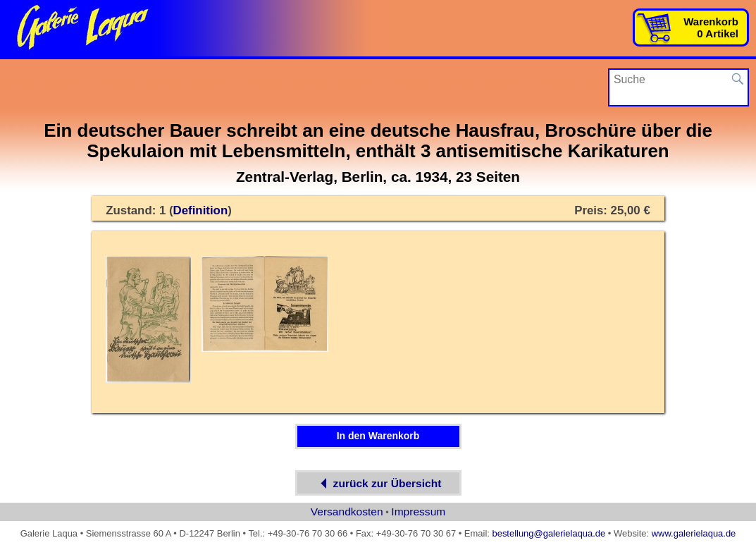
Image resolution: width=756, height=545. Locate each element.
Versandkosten (347, 512)
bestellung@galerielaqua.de (549, 533)
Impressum (418, 512)
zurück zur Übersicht (378, 483)
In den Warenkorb (378, 436)
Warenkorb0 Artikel (711, 27)
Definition (201, 210)
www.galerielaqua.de (694, 533)
